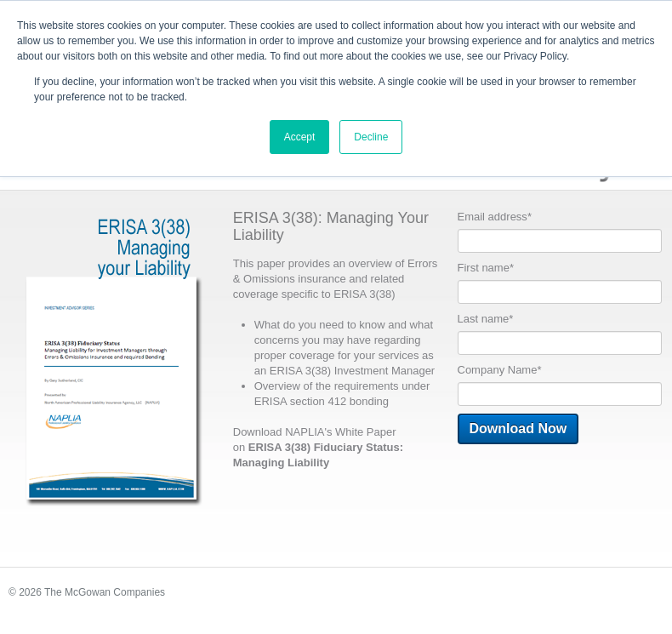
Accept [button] (300, 137)
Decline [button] (371, 137)
